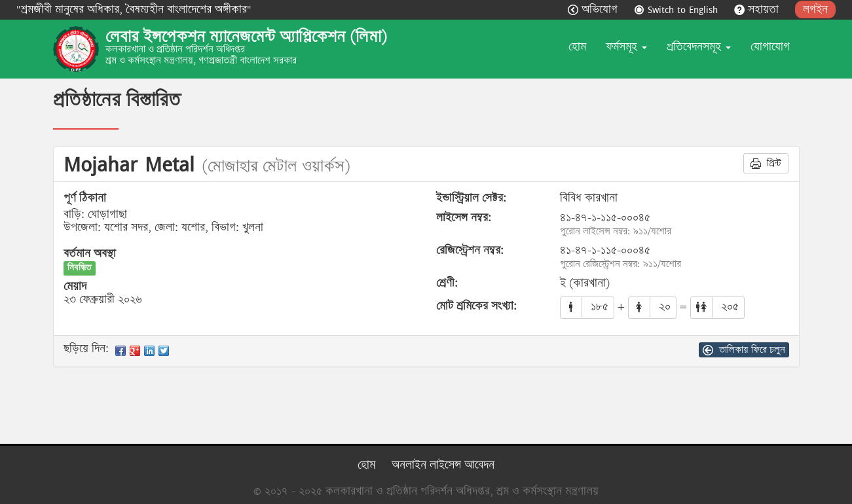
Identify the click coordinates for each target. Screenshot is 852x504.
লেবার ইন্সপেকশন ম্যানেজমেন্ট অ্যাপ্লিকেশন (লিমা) (246, 37)
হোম (577, 47)
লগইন (815, 9)
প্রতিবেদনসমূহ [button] (699, 47)
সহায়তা (758, 9)
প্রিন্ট (766, 163)
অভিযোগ (594, 9)
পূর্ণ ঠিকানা (85, 198)
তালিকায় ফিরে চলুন (744, 350)
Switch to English (677, 9)
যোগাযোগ (770, 47)
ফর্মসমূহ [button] (626, 47)
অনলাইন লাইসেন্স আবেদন (443, 465)
